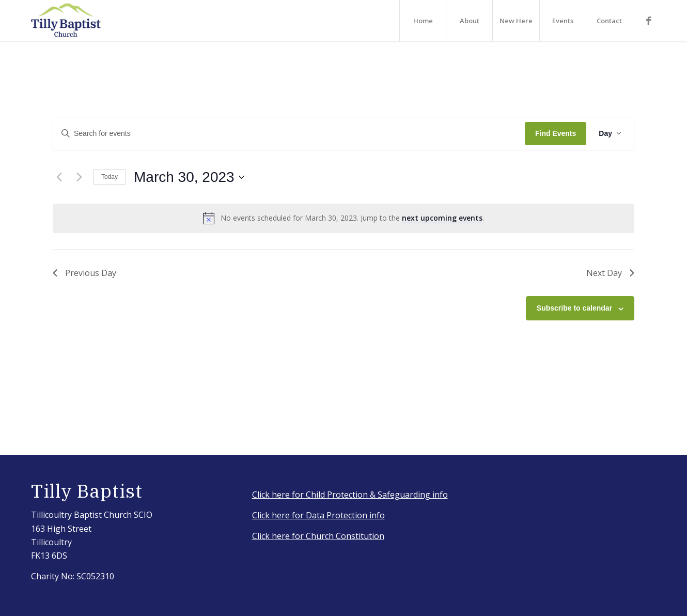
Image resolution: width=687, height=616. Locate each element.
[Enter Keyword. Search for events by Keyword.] (289, 134)
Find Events (556, 133)
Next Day (610, 273)
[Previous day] (59, 177)
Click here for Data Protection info (318, 515)
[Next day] (79, 177)
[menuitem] (423, 21)
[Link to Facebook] (648, 20)
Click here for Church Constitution (318, 536)
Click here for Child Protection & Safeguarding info (350, 495)
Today (110, 177)
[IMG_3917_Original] (66, 21)
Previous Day (84, 273)
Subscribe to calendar (574, 308)
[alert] (343, 218)
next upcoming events (442, 218)
